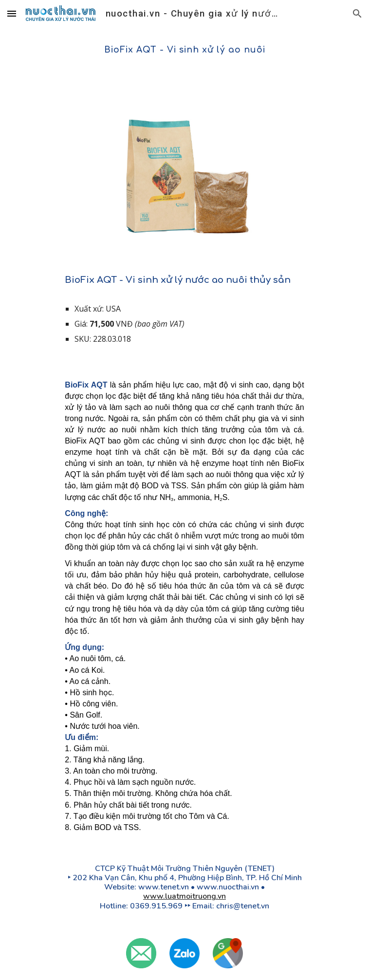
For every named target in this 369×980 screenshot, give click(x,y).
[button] (12, 13)
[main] (184, 50)
